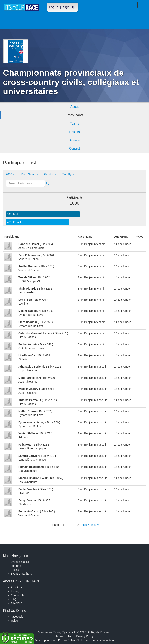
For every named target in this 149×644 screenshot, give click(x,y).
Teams (74, 123)
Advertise (16, 603)
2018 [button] (10, 174)
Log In (54, 7)
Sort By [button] (68, 174)
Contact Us (17, 595)
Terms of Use (64, 636)
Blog (13, 599)
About (74, 107)
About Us (16, 587)
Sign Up (69, 7)
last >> (96, 525)
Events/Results (20, 562)
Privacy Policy (85, 636)
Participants (75, 115)
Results (74, 132)
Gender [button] (50, 174)
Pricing (15, 570)
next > (86, 525)
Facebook (17, 617)
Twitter (15, 621)
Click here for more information (95, 640)
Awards (74, 140)
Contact (74, 148)
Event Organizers (21, 574)
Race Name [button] (29, 174)
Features (16, 566)
